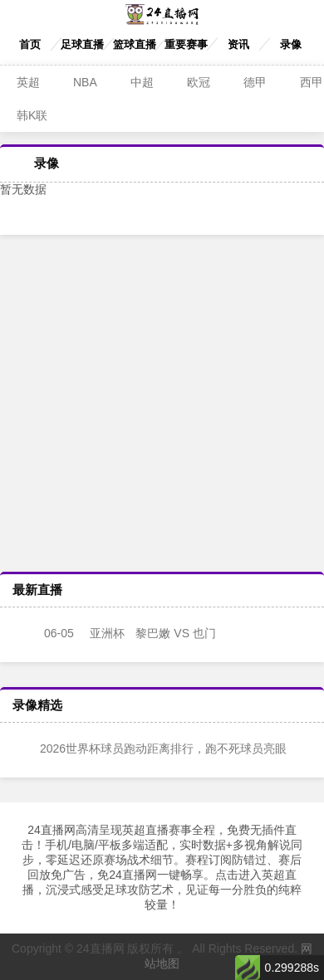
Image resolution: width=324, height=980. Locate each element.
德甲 (255, 82)
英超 (28, 82)
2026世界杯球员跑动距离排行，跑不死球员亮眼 (152, 748)
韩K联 (32, 115)
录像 (291, 44)
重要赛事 (186, 44)
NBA (85, 82)
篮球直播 (135, 44)
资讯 (238, 44)
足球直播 (82, 44)
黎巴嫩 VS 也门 (116, 633)
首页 (30, 44)
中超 (142, 82)
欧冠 (199, 82)
